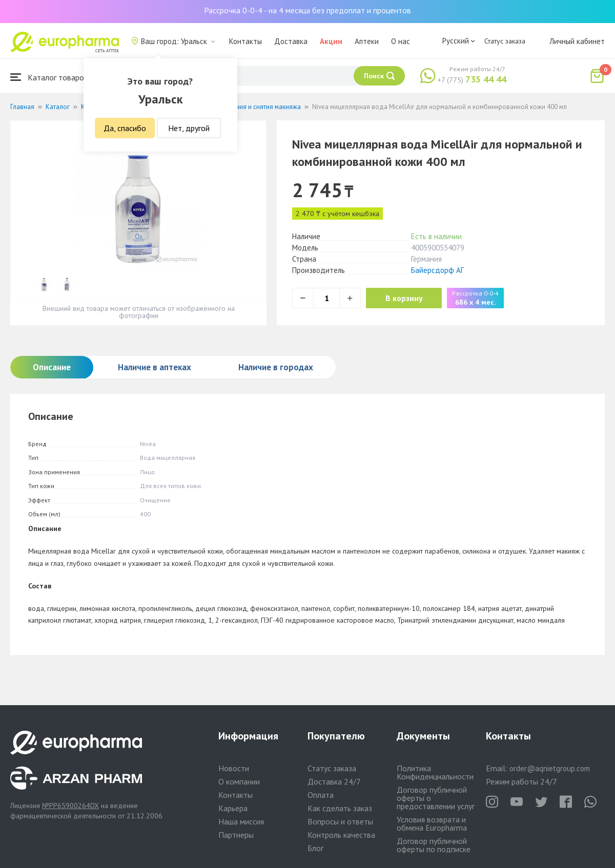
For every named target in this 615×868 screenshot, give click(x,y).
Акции (331, 41)
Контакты (245, 41)
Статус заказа (505, 41)
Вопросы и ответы (340, 821)
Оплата (321, 795)
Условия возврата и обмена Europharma (432, 823)
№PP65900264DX (70, 806)
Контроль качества (341, 835)
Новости (234, 768)
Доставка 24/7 (334, 781)
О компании (239, 781)
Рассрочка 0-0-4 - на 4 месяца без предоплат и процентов (307, 10)
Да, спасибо (125, 128)
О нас (401, 41)
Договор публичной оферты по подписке (434, 845)
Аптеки (367, 41)
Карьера (233, 808)
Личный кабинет (577, 41)
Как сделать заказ (340, 808)
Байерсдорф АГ (437, 270)
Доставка (291, 41)
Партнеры (236, 835)
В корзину (405, 298)
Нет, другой (189, 128)
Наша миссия (241, 821)
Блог (315, 848)
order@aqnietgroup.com (550, 768)
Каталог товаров (49, 77)
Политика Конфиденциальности (435, 772)
